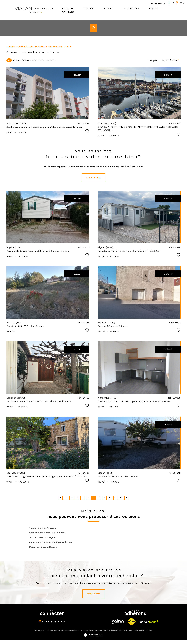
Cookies (149, 630)
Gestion (89, 8)
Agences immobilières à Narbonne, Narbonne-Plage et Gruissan (35, 46)
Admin (120, 630)
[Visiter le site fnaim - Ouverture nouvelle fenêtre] (132, 622)
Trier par (152, 60)
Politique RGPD (139, 630)
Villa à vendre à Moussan (42, 528)
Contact (68, 12)
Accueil (68, 8)
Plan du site (98, 630)
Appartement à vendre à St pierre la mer (51, 542)
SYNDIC (153, 8)
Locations (132, 8)
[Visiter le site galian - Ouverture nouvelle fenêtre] (118, 622)
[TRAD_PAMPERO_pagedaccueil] (34, 14)
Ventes (109, 8)
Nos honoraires (86, 630)
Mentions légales (110, 630)
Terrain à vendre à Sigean (43, 537)
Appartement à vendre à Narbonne (47, 533)
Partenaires (128, 630)
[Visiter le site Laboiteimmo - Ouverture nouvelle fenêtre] (93, 636)
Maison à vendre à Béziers (43, 547)
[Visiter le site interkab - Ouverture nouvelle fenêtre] (149, 622)
